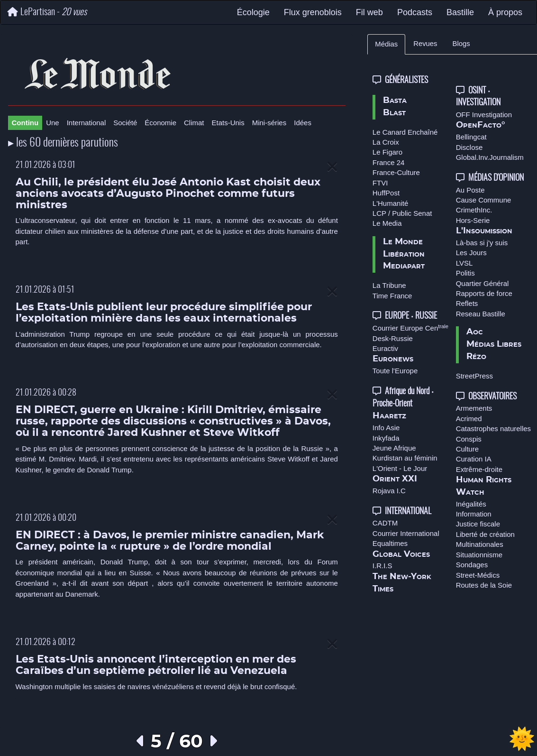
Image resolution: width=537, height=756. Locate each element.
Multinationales (480, 544)
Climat (194, 123)
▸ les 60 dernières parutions (63, 143)
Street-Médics (478, 575)
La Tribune (389, 285)
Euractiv (385, 348)
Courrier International (406, 533)
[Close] (332, 167)
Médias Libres (494, 344)
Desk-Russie (393, 338)
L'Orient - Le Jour (400, 468)
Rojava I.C (389, 491)
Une (53, 123)
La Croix (386, 142)
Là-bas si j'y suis (482, 243)
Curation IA (474, 459)
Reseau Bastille (481, 314)
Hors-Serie (473, 220)
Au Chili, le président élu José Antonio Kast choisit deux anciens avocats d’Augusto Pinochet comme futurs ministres (168, 194)
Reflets (467, 303)
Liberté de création (485, 534)
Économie (160, 123)
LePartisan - (47, 12)
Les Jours (471, 253)
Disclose (469, 147)
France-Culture (396, 172)
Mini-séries (269, 123)
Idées (303, 123)
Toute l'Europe (395, 371)
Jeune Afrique (394, 448)
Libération (404, 254)
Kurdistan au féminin (405, 458)
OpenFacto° (481, 125)
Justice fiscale (478, 524)
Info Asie (386, 428)
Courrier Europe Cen (410, 328)
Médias (386, 44)
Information (474, 514)
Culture (467, 449)
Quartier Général (482, 283)
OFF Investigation (484, 115)
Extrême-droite (479, 469)
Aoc (475, 332)
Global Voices (401, 554)
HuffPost (386, 193)
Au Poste (470, 190)
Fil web (369, 12)
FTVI (380, 183)
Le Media (387, 223)
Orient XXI (395, 479)
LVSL (464, 263)
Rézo (476, 357)
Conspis (469, 439)
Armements (474, 408)
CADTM (385, 523)
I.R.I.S (382, 566)
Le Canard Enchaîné (405, 132)
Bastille (460, 12)
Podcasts (415, 12)
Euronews (393, 359)
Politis (465, 273)
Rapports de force (484, 293)
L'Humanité (390, 203)
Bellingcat (471, 137)
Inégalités (471, 504)
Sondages (472, 565)
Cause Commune (484, 200)
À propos (505, 12)
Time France (392, 296)
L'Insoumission (484, 231)
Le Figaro (387, 152)
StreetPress (474, 376)
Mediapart (404, 266)
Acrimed (469, 419)
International (86, 123)
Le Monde (403, 242)
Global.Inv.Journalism (490, 157)
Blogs (461, 44)
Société (125, 123)
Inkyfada (386, 438)
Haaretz (389, 416)
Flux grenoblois (313, 12)
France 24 (389, 162)
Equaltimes (390, 543)
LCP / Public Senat (402, 213)
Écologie (253, 12)
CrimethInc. (474, 210)
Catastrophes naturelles (493, 429)
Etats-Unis (228, 123)
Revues (425, 44)
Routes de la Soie (484, 585)
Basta (395, 101)
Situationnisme (479, 555)
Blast (394, 113)
